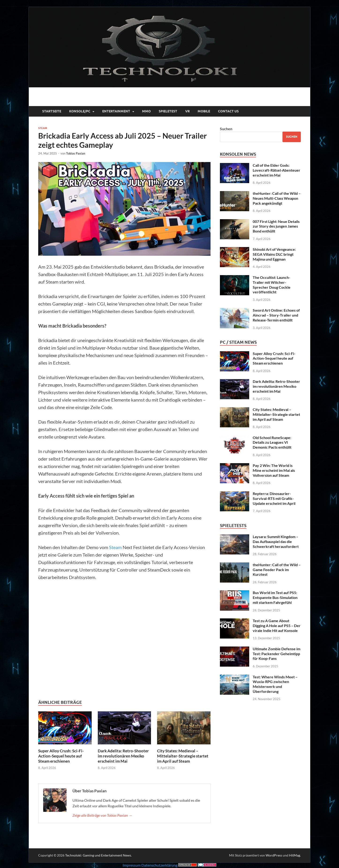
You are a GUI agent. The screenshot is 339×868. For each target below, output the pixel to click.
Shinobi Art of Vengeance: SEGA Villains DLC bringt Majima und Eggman (274, 254)
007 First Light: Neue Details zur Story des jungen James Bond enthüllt (276, 226)
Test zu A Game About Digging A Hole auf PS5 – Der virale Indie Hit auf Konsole (277, 626)
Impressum (132, 865)
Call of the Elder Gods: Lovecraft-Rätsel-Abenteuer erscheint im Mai (277, 170)
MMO (146, 111)
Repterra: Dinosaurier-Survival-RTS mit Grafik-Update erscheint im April (274, 498)
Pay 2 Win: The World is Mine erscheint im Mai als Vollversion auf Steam (274, 470)
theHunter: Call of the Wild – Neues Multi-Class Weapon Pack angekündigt (277, 198)
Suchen (226, 129)
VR (187, 111)
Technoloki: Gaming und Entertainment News (98, 855)
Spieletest (168, 111)
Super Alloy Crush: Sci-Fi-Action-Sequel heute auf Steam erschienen (61, 756)
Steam (43, 128)
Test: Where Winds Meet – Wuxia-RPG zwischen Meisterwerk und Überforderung (275, 684)
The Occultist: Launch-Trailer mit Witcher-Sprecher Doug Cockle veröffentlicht (272, 285)
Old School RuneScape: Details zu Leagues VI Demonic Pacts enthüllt (272, 442)
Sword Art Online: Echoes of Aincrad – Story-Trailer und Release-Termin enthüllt (276, 315)
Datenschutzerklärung (159, 865)
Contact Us (228, 111)
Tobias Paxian (76, 153)
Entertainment (116, 111)
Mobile (204, 111)
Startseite (52, 111)
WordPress (274, 855)
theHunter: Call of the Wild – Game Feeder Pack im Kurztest (277, 570)
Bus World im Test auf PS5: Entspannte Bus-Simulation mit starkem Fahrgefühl (275, 597)
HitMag (295, 855)
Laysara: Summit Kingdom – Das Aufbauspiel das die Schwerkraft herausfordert (276, 541)
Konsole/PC (80, 111)
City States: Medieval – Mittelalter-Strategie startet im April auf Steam (183, 756)
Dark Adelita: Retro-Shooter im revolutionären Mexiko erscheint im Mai (123, 756)
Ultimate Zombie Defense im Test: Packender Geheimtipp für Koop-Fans (277, 654)
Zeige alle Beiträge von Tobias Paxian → (102, 815)
